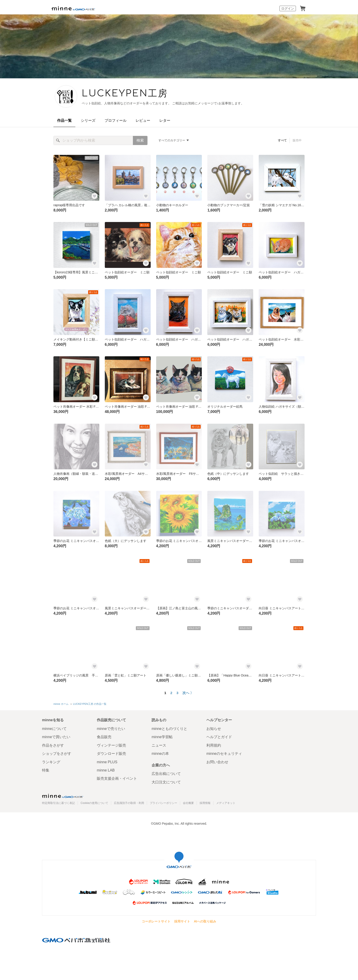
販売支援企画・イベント (117, 778)
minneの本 (160, 754)
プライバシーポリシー (163, 803)
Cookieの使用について (94, 803)
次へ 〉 (188, 693)
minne (63, 796)
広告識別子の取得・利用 (129, 803)
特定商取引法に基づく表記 (58, 803)
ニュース (159, 745)
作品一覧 (64, 120)
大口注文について (166, 782)
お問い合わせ (217, 762)
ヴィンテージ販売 (111, 745)
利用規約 (214, 745)
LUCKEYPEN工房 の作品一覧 (90, 704)
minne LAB (106, 770)
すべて (282, 140)
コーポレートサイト (156, 921)
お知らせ (214, 729)
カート (303, 8)
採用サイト (182, 921)
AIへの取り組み (205, 921)
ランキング (51, 762)
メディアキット (226, 803)
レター (165, 120)
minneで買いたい (56, 737)
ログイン (288, 8)
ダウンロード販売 (111, 754)
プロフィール (116, 120)
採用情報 (205, 803)
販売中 (297, 140)
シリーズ (88, 120)
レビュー (143, 120)
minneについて (54, 729)
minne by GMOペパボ (73, 8)
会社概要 (188, 803)
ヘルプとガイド (219, 737)
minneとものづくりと (169, 729)
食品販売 (104, 737)
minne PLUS (107, 762)
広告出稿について (166, 774)
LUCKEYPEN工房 (125, 93)
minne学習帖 (162, 737)
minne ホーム (61, 704)
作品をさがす (53, 745)
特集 (46, 770)
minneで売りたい (111, 729)
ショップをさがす (57, 754)
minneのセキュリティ (224, 754)
